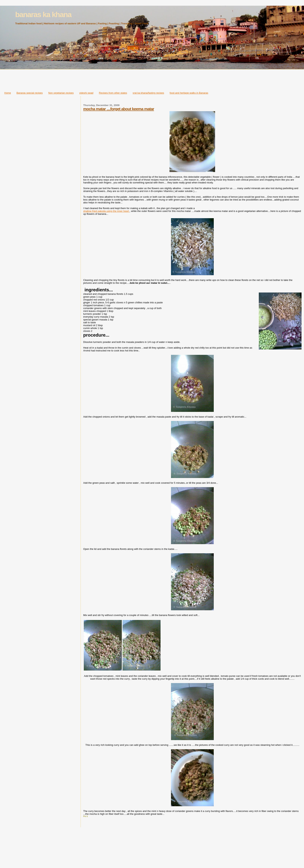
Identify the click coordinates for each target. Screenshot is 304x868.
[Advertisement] (152, 79)
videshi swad (86, 93)
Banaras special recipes (30, 93)
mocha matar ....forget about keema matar (119, 109)
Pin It (85, 816)
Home (8, 93)
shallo (86, 211)
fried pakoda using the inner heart (111, 211)
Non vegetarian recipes (61, 93)
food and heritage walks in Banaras (189, 93)
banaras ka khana (43, 15)
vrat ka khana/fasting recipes (148, 93)
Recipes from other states (113, 93)
